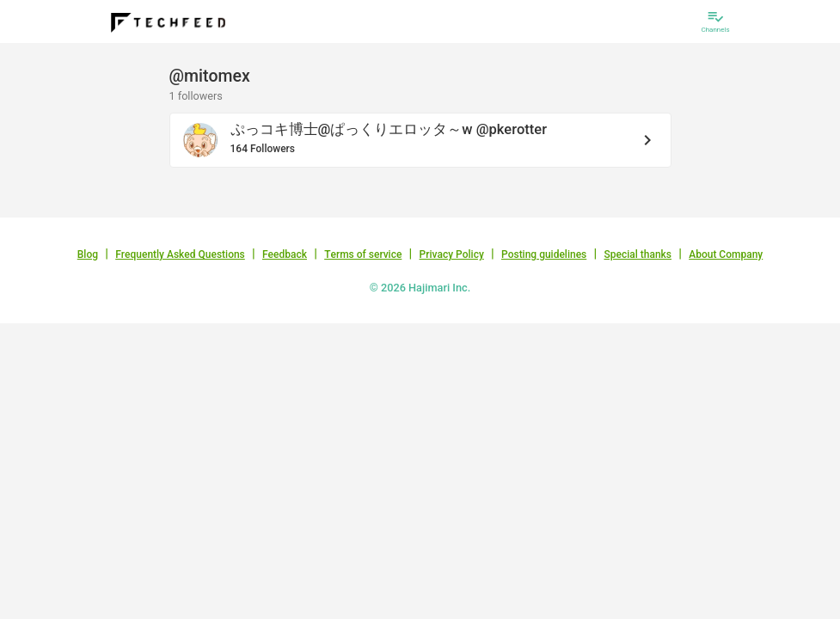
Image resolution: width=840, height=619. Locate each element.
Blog (88, 254)
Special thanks (638, 254)
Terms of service (363, 254)
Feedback (285, 254)
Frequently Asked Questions (180, 254)
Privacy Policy (452, 254)
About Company (726, 254)
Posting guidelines (544, 254)
